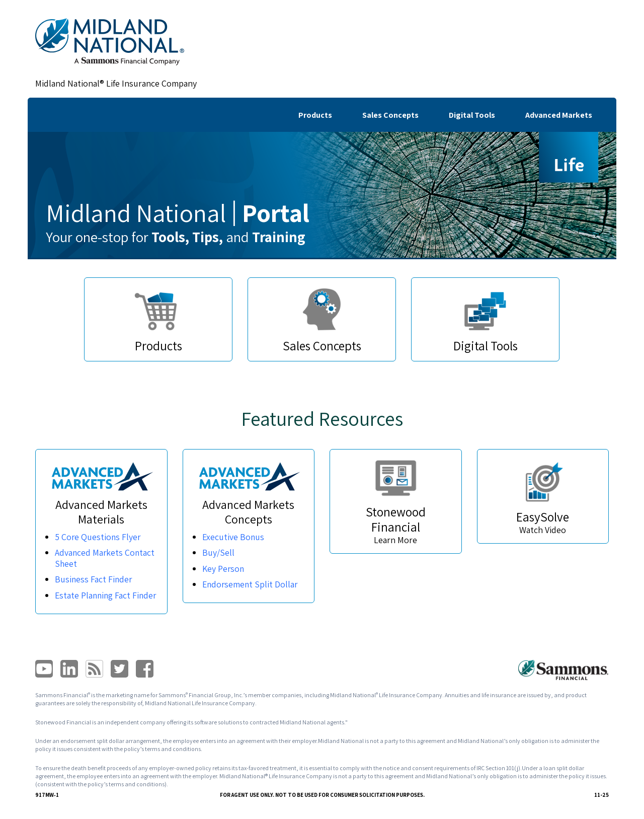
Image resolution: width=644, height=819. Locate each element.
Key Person (224, 569)
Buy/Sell (218, 552)
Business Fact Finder (94, 579)
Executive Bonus (234, 537)
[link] (110, 42)
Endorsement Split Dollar (251, 584)
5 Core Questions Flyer (98, 537)
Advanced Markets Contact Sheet (105, 558)
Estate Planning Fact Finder (94, 601)
